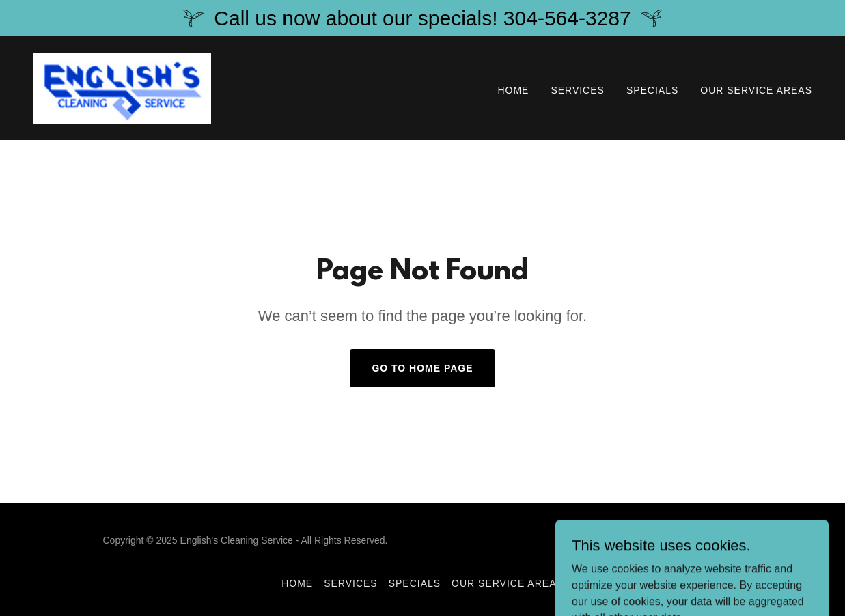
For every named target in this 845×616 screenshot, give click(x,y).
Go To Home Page (422, 368)
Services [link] (578, 90)
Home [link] (513, 90)
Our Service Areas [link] (756, 90)
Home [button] (297, 583)
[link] (122, 87)
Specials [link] (652, 90)
